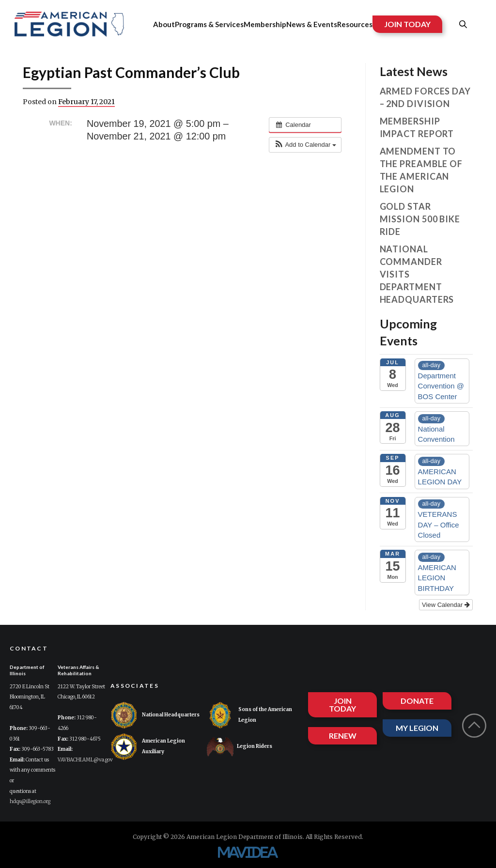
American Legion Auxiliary (148, 747)
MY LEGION (417, 728)
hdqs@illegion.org (30, 801)
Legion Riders (240, 747)
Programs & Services (209, 24)
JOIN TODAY (407, 24)
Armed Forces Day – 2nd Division (425, 97)
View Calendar (446, 605)
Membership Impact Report (417, 127)
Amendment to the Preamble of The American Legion (421, 170)
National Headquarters (155, 715)
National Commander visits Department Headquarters (417, 274)
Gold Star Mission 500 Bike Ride (420, 219)
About (164, 24)
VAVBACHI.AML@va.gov (85, 760)
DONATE (417, 701)
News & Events (312, 24)
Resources (355, 24)
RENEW (343, 736)
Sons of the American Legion (249, 715)
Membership (265, 24)
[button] (305, 145)
